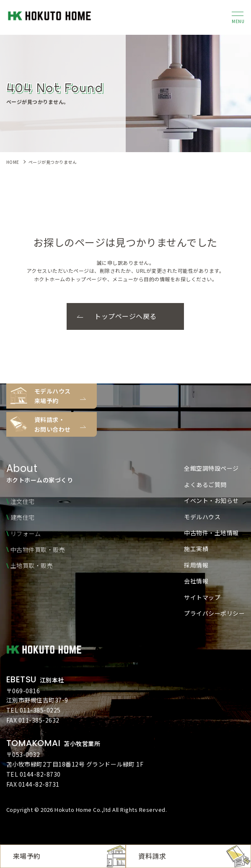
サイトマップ (202, 597)
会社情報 (196, 581)
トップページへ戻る (125, 316)
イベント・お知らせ (211, 500)
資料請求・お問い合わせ (53, 424)
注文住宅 (23, 501)
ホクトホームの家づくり (40, 474)
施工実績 (196, 549)
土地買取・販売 (32, 565)
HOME (13, 162)
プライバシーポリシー (214, 613)
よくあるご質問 (205, 485)
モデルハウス (202, 517)
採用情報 (196, 565)
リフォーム (26, 534)
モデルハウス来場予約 (53, 396)
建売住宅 (23, 517)
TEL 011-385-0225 (34, 710)
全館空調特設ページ (211, 468)
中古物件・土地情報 (211, 533)
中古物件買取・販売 (38, 549)
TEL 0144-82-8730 (34, 774)
